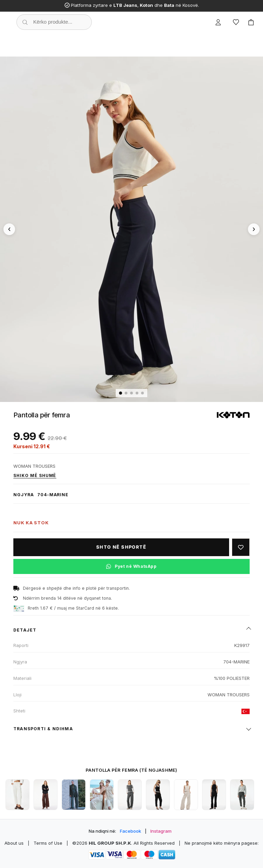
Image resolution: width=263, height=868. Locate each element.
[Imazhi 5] (142, 393)
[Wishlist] (236, 22)
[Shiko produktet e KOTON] (233, 415)
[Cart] (251, 22)
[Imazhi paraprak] (9, 229)
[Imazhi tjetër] (254, 229)
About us (14, 843)
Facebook (130, 831)
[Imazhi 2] (126, 393)
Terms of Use (48, 843)
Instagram (161, 831)
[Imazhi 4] (137, 393)
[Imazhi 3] (131, 393)
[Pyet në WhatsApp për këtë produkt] (131, 566)
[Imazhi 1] (121, 393)
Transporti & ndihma (43, 729)
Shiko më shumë (35, 475)
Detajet (25, 630)
